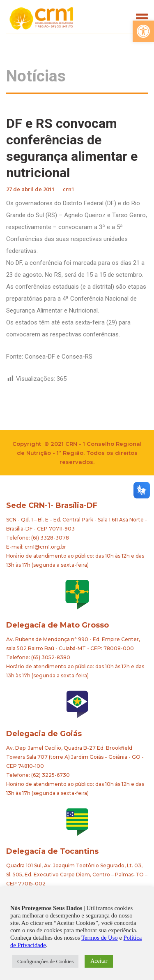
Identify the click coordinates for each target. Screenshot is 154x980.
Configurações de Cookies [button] (45, 961)
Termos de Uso (100, 938)
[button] (143, 31)
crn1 (69, 189)
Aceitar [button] (99, 961)
